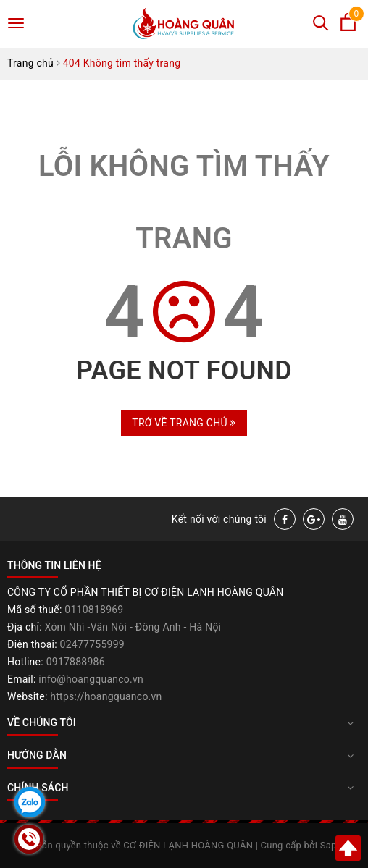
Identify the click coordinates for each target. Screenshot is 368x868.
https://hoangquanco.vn (106, 696)
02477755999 (92, 644)
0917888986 (76, 662)
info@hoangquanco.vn (91, 679)
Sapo (331, 845)
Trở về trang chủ (184, 423)
